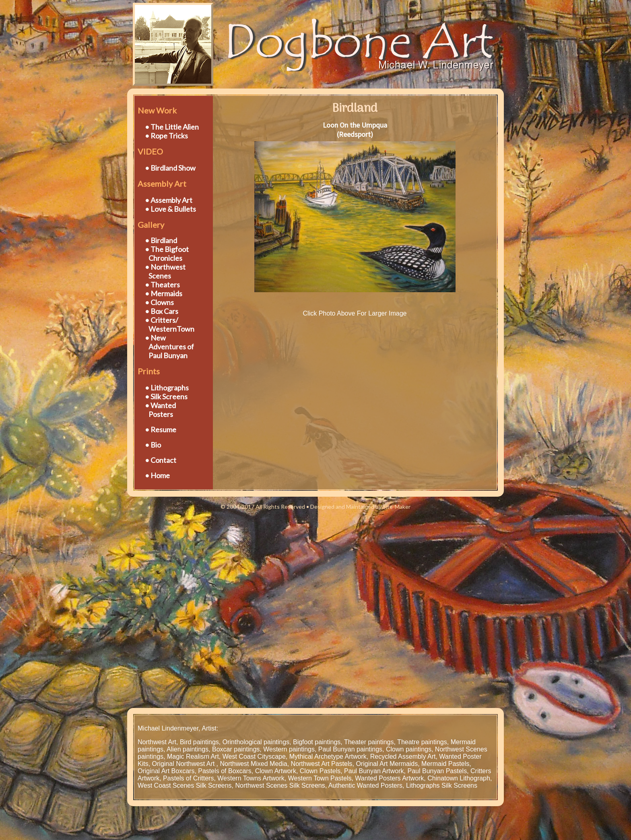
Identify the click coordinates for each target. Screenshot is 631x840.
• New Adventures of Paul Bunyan (166, 347)
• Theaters (162, 285)
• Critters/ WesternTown (166, 324)
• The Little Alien (172, 127)
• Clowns (159, 302)
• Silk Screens (166, 396)
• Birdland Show (170, 168)
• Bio (153, 445)
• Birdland (161, 240)
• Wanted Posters (157, 410)
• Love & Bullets (170, 209)
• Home (157, 475)
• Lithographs (167, 388)
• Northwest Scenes (162, 271)
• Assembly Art (169, 200)
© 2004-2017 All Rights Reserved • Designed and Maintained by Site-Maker (315, 507)
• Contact (161, 460)
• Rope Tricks (166, 136)
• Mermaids (164, 293)
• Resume (161, 429)
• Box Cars (162, 311)
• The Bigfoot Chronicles (163, 254)
